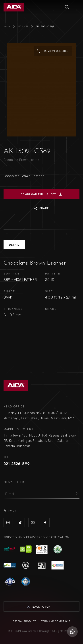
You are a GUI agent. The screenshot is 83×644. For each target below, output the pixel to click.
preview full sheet (53, 51)
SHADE (9, 291)
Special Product (24, 621)
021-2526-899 (17, 464)
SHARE (41, 208)
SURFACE (12, 274)
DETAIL (14, 245)
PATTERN (53, 274)
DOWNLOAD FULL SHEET (42, 194)
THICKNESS (13, 309)
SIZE (49, 291)
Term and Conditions (56, 621)
